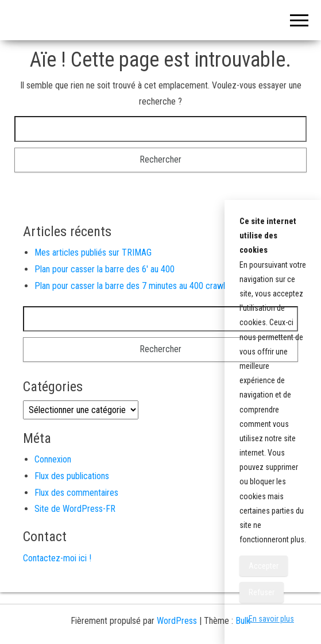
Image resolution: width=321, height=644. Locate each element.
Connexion (53, 459)
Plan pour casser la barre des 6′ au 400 (105, 269)
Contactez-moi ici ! (57, 558)
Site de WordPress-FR (75, 509)
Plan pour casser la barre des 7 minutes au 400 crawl (130, 286)
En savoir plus (271, 619)
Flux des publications (72, 476)
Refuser (262, 592)
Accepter (264, 566)
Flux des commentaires (76, 493)
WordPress (177, 621)
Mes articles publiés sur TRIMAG (93, 252)
